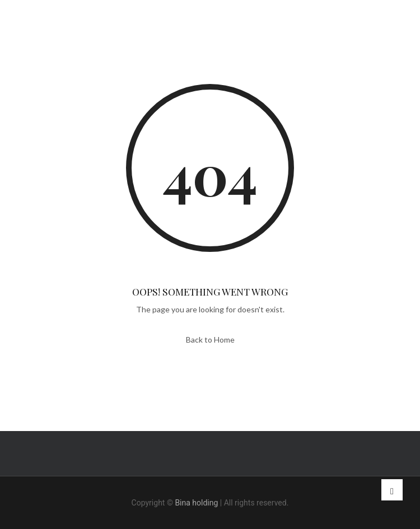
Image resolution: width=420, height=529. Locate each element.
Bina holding (196, 503)
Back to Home (210, 340)
